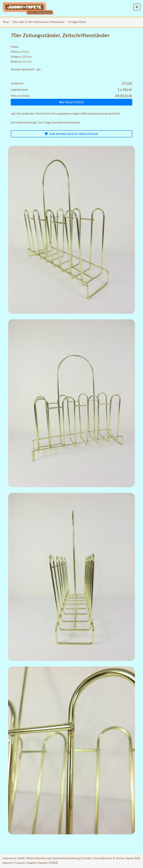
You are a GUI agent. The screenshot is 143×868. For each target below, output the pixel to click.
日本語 (54, 863)
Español (43, 863)
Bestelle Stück (71, 102)
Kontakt (87, 858)
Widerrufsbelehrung (38, 858)
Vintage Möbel (77, 22)
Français (20, 863)
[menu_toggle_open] (137, 7)
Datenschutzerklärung (66, 858)
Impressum (9, 858)
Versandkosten (26, 113)
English (31, 863)
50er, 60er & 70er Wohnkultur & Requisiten (38, 22)
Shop (6, 22)
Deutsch (8, 863)
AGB (21, 858)
